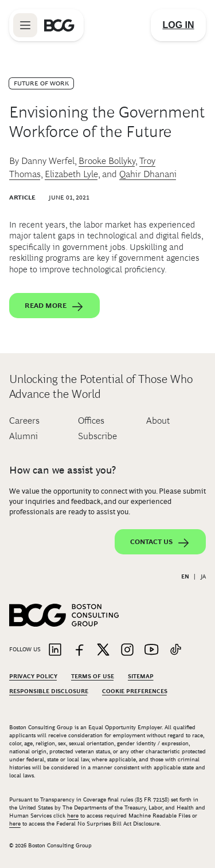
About (158, 421)
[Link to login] (178, 25)
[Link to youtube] (151, 650)
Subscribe (97, 436)
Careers (24, 421)
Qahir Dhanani (148, 174)
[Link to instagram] (127, 650)
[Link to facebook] (79, 650)
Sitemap (141, 676)
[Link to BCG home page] (59, 25)
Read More (54, 307)
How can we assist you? (62, 470)
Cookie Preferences (135, 691)
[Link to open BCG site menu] (25, 25)
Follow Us (25, 649)
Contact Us (160, 543)
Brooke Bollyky (107, 161)
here (73, 816)
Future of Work (41, 83)
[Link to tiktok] (175, 650)
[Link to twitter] (103, 650)
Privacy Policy (33, 676)
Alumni (24, 436)
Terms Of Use (93, 676)
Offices (91, 421)
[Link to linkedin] (55, 650)
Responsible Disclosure (49, 691)
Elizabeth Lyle (71, 174)
